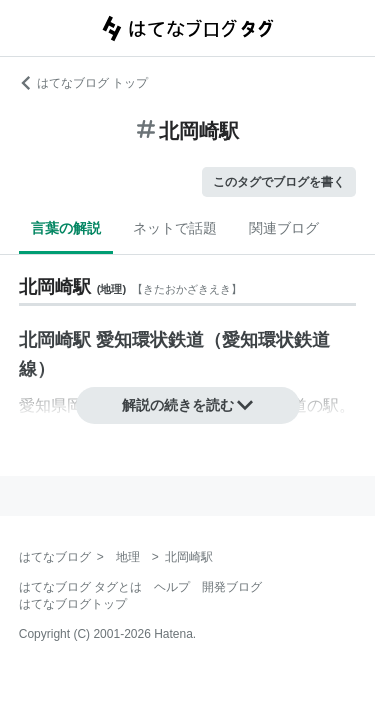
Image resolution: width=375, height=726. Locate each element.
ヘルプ (172, 587)
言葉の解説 (66, 228)
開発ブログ (232, 587)
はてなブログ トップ (83, 83)
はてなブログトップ (73, 604)
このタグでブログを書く (279, 182)
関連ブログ (284, 228)
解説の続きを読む (188, 405)
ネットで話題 (175, 228)
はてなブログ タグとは (80, 587)
